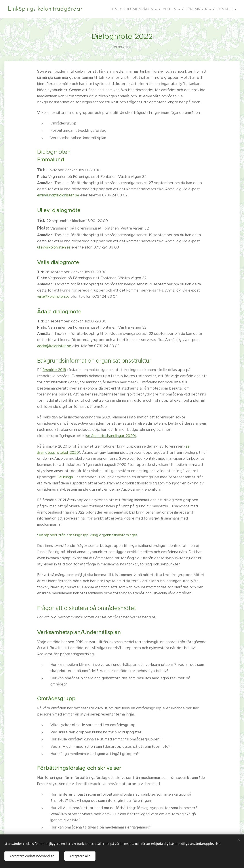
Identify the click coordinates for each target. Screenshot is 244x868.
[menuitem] (115, 9)
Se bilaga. (66, 477)
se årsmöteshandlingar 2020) (111, 436)
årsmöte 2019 (54, 370)
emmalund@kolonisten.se (58, 195)
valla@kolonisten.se (53, 297)
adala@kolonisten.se (54, 346)
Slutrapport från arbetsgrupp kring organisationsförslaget (87, 535)
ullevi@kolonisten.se (54, 247)
